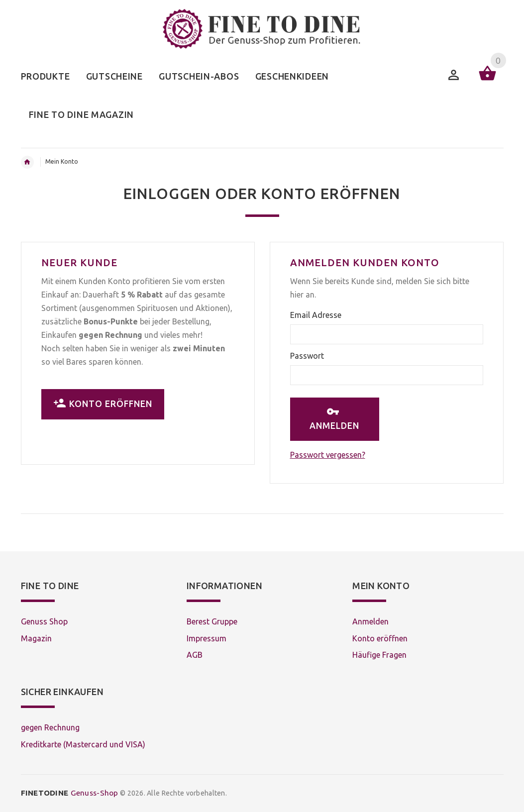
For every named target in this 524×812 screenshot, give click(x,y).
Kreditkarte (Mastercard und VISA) (83, 744)
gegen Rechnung (50, 727)
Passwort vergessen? (328, 455)
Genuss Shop (44, 621)
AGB (195, 655)
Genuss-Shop (70, 793)
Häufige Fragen (379, 655)
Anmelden (334, 418)
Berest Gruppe (212, 621)
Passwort (307, 356)
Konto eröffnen (103, 404)
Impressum (207, 638)
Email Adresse (316, 315)
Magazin (36, 638)
